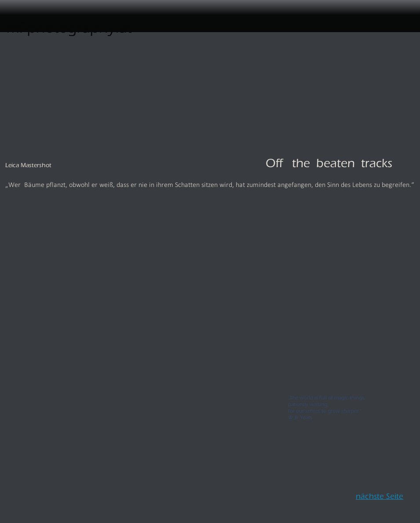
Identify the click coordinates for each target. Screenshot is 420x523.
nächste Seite (380, 494)
